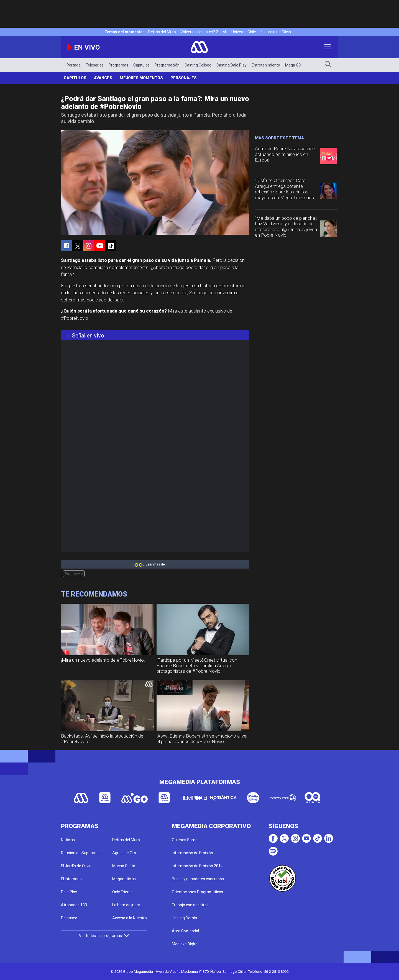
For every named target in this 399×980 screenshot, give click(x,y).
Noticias (68, 840)
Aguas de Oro (124, 853)
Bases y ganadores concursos (198, 879)
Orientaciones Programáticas (197, 892)
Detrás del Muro (162, 32)
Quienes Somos (186, 840)
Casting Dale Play (232, 65)
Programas (118, 65)
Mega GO (293, 65)
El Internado (71, 879)
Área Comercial (185, 931)
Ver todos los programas (104, 936)
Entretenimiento (266, 65)
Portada (74, 65)
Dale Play (69, 892)
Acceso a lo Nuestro (130, 918)
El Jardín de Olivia (276, 32)
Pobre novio (74, 574)
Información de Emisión (192, 853)
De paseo (69, 918)
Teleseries (95, 65)
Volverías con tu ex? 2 (199, 32)
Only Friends (123, 892)
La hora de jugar (126, 905)
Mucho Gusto (124, 866)
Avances (103, 78)
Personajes (184, 78)
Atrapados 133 (74, 905)
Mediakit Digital (185, 944)
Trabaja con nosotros (190, 905)
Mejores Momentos (141, 78)
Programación (167, 65)
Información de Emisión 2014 (197, 866)
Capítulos (141, 65)
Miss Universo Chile (239, 32)
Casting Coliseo (198, 65)
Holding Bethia (184, 918)
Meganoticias (124, 879)
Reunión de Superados (81, 853)
